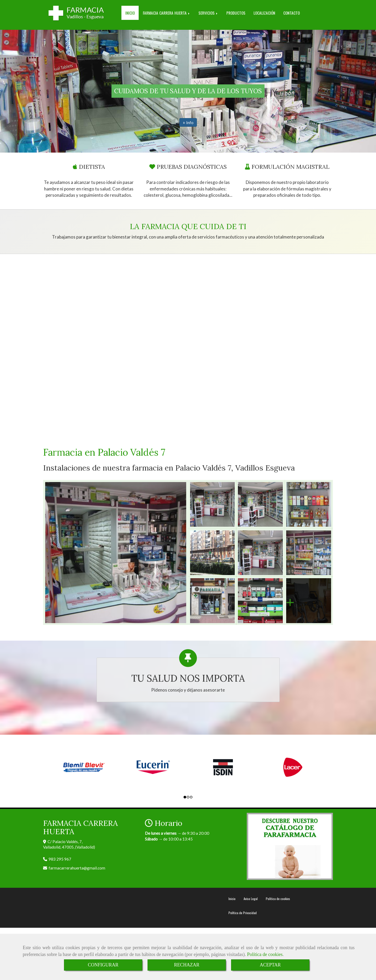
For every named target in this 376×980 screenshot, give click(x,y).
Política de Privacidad (243, 913)
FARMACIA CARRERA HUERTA (167, 13)
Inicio (232, 899)
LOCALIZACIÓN (264, 13)
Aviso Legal (251, 899)
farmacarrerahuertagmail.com (77, 868)
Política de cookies (265, 954)
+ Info (188, 122)
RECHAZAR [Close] (187, 965)
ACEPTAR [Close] (270, 965)
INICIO (130, 13)
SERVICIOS (208, 13)
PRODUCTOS (236, 13)
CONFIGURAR (103, 965)
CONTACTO (292, 13)
